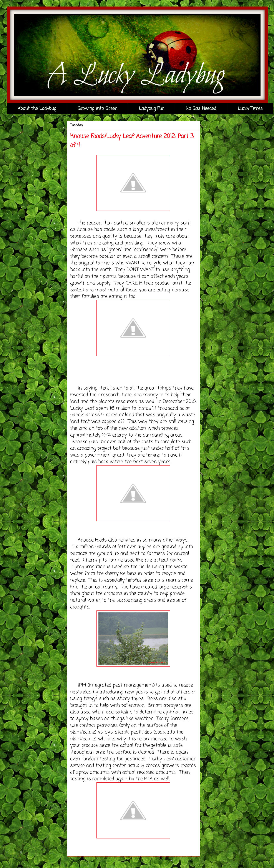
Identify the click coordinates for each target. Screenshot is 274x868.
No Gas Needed (201, 109)
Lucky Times (250, 109)
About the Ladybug (37, 109)
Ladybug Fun (152, 109)
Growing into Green (97, 109)
